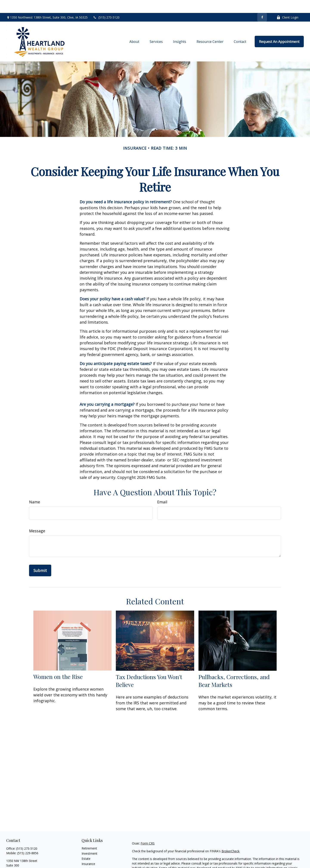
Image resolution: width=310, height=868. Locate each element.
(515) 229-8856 (28, 840)
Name (35, 489)
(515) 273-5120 (106, 4)
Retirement (89, 835)
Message (37, 518)
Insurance (88, 851)
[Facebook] (262, 4)
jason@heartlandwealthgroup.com (30, 864)
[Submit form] (40, 558)
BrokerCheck (230, 838)
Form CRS (148, 830)
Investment (89, 841)
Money (86, 861)
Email (162, 489)
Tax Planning (91, 856)
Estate (86, 846)
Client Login (288, 4)
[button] (134, 29)
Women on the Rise (58, 664)
